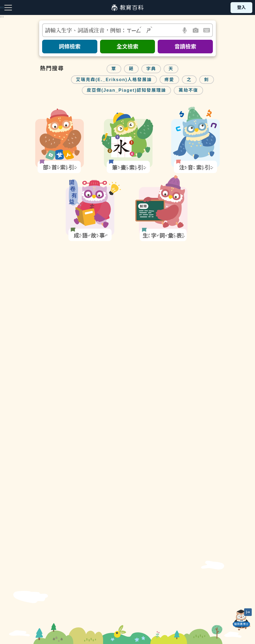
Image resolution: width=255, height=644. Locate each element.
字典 (151, 69)
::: (2, 17)
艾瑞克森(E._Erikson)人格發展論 (114, 80)
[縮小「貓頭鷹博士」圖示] (248, 612)
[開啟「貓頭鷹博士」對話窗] (241, 620)
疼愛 (169, 80)
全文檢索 (128, 47)
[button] (185, 30)
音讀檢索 (185, 47)
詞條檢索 (70, 47)
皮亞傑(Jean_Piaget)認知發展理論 (126, 90)
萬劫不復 (188, 90)
